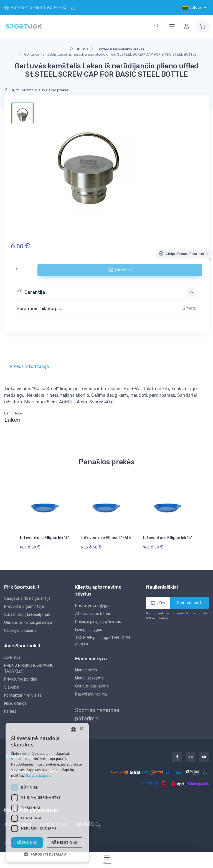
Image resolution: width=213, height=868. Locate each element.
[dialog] (47, 793)
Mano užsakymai (90, 678)
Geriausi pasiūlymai (92, 686)
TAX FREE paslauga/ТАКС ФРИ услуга (103, 641)
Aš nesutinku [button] (64, 842)
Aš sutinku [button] (27, 842)
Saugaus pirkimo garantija (27, 598)
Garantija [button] (31, 292)
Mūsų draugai (16, 703)
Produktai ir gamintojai (24, 606)
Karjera (10, 711)
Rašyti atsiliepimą (91, 694)
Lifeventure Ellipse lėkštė (45, 538)
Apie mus (12, 657)
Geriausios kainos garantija (28, 623)
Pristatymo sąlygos (93, 606)
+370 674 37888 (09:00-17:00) (36, 8)
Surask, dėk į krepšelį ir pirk (28, 615)
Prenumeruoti (190, 603)
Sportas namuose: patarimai (98, 714)
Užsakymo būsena (20, 631)
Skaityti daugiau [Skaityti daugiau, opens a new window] (38, 775)
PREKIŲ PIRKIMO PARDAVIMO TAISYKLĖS (29, 668)
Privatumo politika (21, 679)
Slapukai (12, 687)
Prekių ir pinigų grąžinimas (98, 622)
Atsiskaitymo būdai (92, 614)
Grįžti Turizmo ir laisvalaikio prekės (36, 90)
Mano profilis (86, 670)
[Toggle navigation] (172, 26)
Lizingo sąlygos (89, 630)
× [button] (81, 729)
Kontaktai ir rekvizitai (23, 695)
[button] (47, 854)
